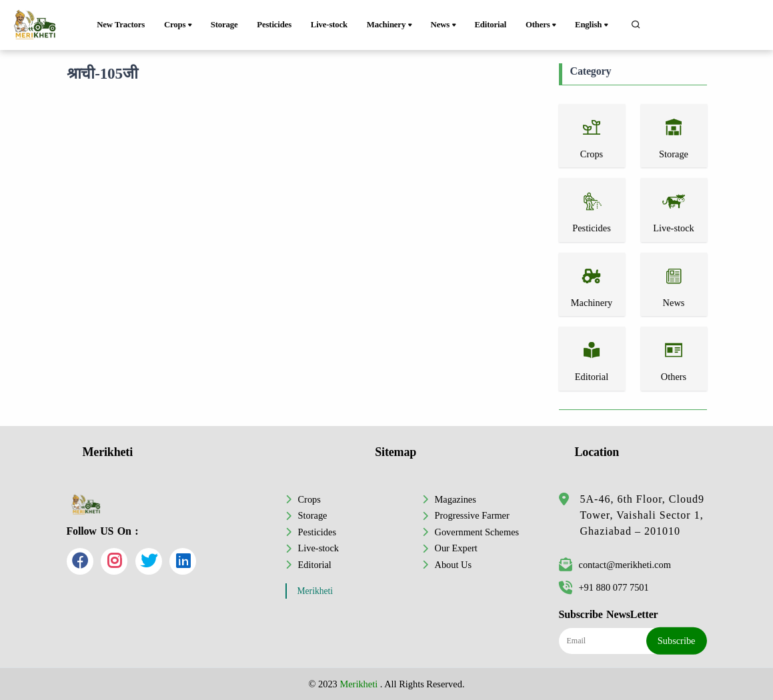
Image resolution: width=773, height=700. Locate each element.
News (445, 25)
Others (542, 25)
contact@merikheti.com (615, 565)
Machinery (391, 25)
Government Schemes (477, 532)
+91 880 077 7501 (604, 587)
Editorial (490, 25)
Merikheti (315, 591)
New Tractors (121, 25)
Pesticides (274, 25)
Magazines (456, 499)
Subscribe (677, 641)
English (593, 25)
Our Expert (456, 548)
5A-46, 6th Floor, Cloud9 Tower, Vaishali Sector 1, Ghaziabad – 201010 (642, 515)
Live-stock (329, 25)
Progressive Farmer (472, 515)
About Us (454, 565)
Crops (179, 25)
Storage (224, 25)
